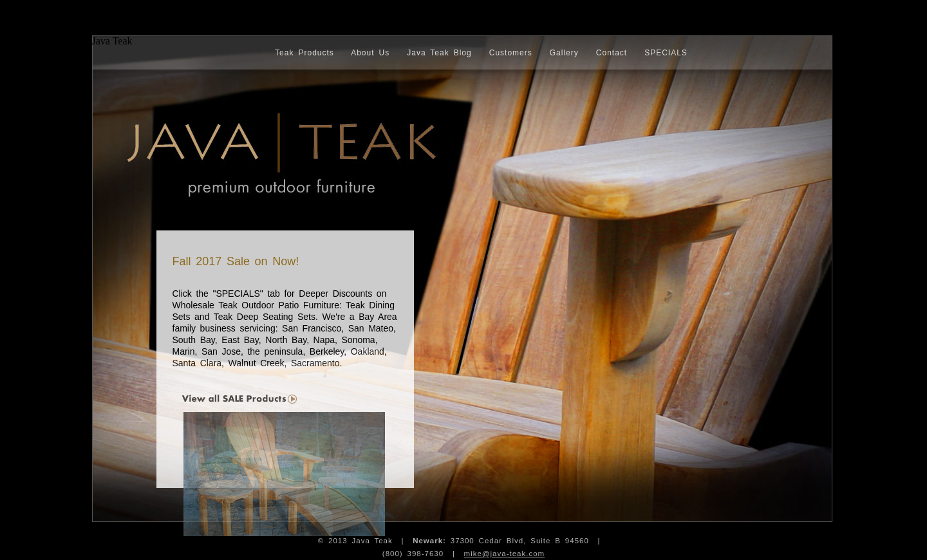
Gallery (564, 53)
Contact (612, 53)
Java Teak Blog (439, 53)
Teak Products (304, 53)
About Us (370, 53)
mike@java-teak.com (505, 554)
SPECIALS (666, 53)
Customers (511, 53)
